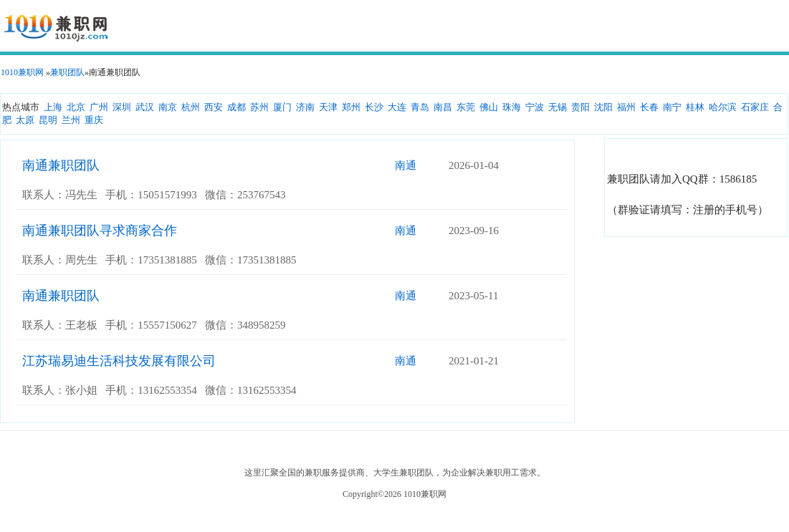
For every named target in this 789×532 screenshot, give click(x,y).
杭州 (191, 107)
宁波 (535, 107)
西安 (214, 107)
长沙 (374, 107)
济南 (305, 107)
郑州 (351, 107)
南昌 (443, 107)
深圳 (122, 107)
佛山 (489, 107)
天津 (328, 107)
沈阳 (603, 107)
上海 (53, 107)
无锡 (558, 107)
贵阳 (580, 107)
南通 (406, 165)
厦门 (282, 107)
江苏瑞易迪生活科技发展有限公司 (119, 361)
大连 (397, 107)
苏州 (259, 107)
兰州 (71, 120)
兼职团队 (67, 72)
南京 (168, 107)
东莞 (466, 107)
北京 (76, 107)
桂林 (695, 107)
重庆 (94, 120)
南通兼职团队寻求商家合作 (100, 231)
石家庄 (755, 107)
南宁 (672, 107)
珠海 (512, 107)
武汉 (145, 107)
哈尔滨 (723, 107)
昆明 (48, 120)
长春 (649, 107)
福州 (626, 107)
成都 (236, 107)
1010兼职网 (22, 72)
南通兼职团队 (61, 165)
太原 (25, 120)
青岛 (420, 107)
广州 (99, 107)
